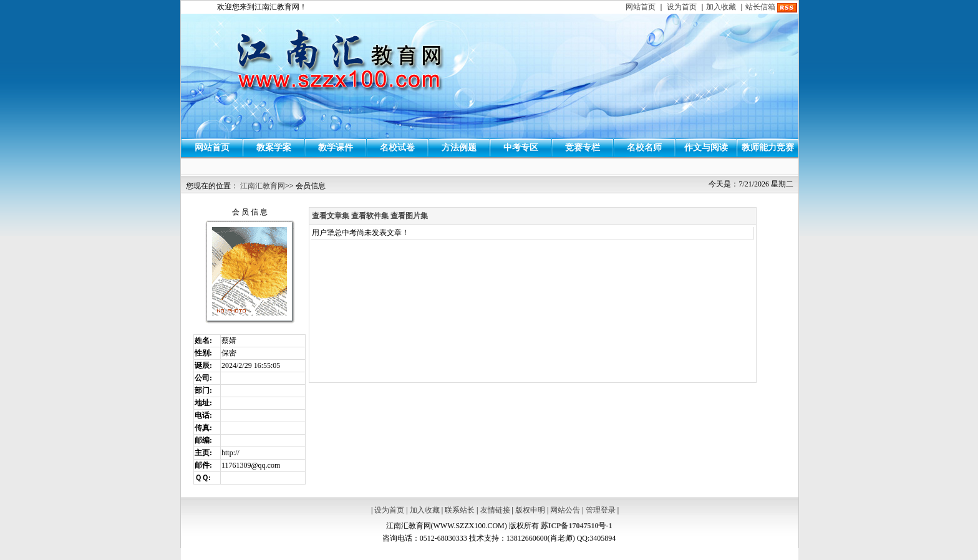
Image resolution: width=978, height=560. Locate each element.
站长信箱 (760, 7)
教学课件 (336, 147)
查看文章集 (331, 216)
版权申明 (530, 510)
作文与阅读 (706, 147)
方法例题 (459, 147)
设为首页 (682, 7)
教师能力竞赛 (768, 147)
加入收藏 (721, 7)
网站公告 (565, 510)
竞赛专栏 (583, 147)
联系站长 (460, 510)
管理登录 (601, 510)
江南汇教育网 (263, 186)
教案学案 (274, 147)
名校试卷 (397, 147)
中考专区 (521, 147)
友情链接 (495, 510)
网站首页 (641, 7)
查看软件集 (370, 216)
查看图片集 (409, 216)
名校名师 (644, 147)
